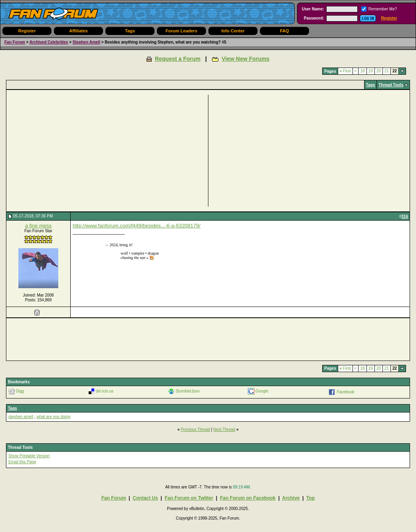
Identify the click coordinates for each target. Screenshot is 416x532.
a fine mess (38, 226)
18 (362, 71)
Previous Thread (195, 429)
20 (379, 71)
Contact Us (145, 498)
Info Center (233, 31)
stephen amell (21, 417)
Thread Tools (391, 85)
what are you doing (54, 417)
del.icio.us (105, 391)
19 (371, 71)
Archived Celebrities (49, 42)
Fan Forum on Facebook (248, 498)
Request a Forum (178, 59)
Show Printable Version (29, 456)
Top (310, 498)
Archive (291, 498)
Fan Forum (15, 42)
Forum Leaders (181, 31)
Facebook (346, 392)
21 (387, 71)
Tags (130, 31)
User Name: (313, 9)
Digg (20, 391)
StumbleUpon (188, 391)
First (345, 71)
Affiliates (78, 31)
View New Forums (246, 59)
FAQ (284, 31)
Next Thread (224, 429)
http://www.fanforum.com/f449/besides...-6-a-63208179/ (137, 226)
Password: (314, 18)
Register (389, 18)
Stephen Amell (86, 42)
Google (262, 391)
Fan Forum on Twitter (189, 498)
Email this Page (22, 462)
